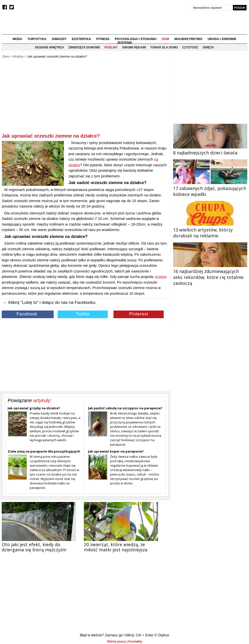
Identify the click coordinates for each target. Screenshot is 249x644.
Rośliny (111, 47)
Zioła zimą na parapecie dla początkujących (44, 451)
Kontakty (135, 641)
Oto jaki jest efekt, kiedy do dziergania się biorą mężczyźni (34, 547)
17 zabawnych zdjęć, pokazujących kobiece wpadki (210, 188)
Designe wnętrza (50, 47)
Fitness (103, 39)
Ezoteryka (81, 39)
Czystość (190, 47)
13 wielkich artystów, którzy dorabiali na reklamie (210, 230)
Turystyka (37, 39)
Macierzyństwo (188, 39)
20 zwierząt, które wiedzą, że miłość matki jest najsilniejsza (116, 547)
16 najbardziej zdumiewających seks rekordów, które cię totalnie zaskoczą (210, 274)
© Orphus (162, 635)
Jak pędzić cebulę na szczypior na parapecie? (125, 408)
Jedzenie (125, 43)
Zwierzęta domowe (84, 47)
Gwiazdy (59, 39)
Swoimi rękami (134, 47)
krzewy (161, 277)
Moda (17, 39)
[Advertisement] (85, 98)
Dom (165, 39)
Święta (208, 47)
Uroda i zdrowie (222, 39)
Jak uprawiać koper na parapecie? (116, 451)
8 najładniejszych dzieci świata (210, 150)
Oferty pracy (116, 641)
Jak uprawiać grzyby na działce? (34, 408)
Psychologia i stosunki (136, 39)
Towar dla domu (164, 47)
